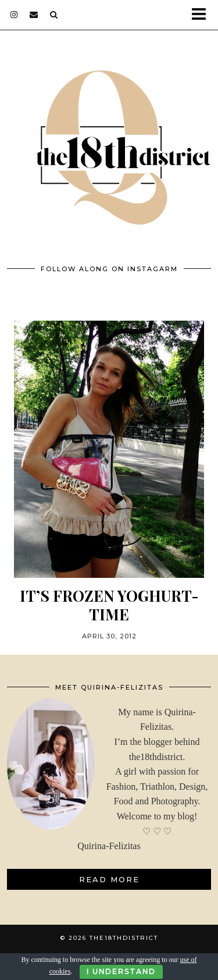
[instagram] (14, 15)
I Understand (121, 972)
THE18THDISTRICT (124, 938)
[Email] (34, 15)
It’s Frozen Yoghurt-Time (109, 605)
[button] (203, 15)
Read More (109, 879)
